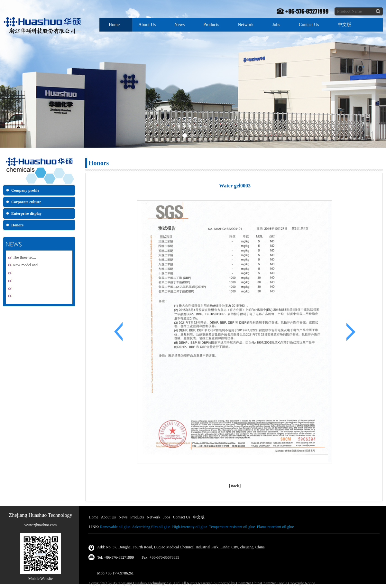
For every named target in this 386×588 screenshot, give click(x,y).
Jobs (276, 25)
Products (211, 25)
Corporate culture (26, 202)
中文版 (345, 25)
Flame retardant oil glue (276, 527)
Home (114, 25)
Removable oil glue (115, 527)
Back (235, 486)
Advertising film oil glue (151, 527)
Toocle (282, 583)
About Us (147, 25)
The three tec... (24, 257)
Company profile (25, 190)
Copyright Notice (302, 583)
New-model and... (27, 265)
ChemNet (244, 583)
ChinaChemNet (264, 583)
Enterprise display (26, 213)
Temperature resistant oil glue (232, 527)
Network (246, 25)
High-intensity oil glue (190, 527)
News (179, 25)
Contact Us (309, 25)
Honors (17, 225)
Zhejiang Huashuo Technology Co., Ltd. (149, 583)
